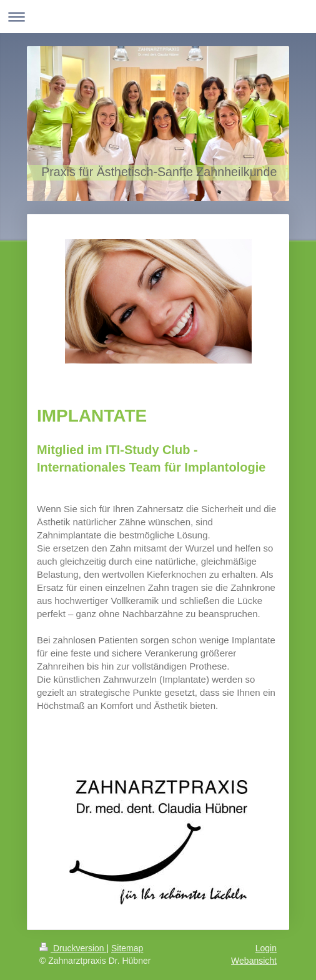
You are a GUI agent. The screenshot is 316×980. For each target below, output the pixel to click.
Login (266, 948)
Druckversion (73, 948)
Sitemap (127, 948)
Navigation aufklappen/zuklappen (158, 17)
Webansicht (254, 961)
